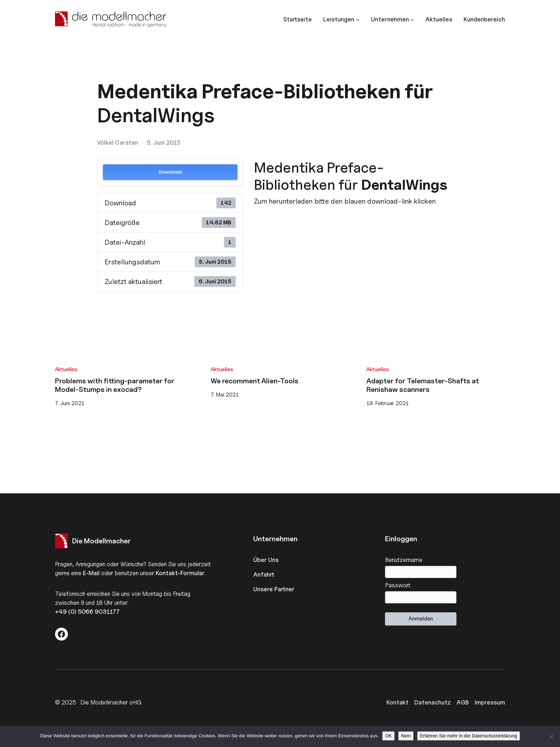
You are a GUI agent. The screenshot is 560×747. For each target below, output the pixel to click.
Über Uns (266, 560)
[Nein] (551, 737)
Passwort (398, 585)
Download (170, 172)
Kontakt (397, 702)
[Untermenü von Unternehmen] (392, 19)
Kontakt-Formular (180, 573)
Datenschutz (432, 702)
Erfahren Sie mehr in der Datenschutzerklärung (469, 736)
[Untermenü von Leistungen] (341, 19)
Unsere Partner (274, 589)
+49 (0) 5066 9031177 (87, 612)
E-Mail (91, 573)
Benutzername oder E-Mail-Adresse (445, 560)
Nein (406, 736)
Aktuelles (66, 369)
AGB (463, 702)
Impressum (490, 702)
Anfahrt (264, 574)
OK (388, 736)
